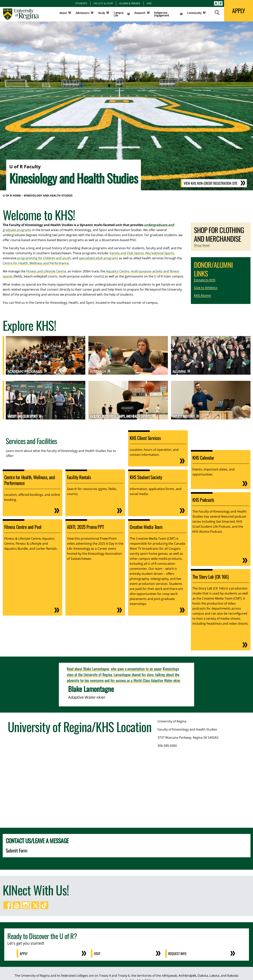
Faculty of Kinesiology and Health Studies (187, 729)
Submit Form (16, 850)
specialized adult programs (98, 258)
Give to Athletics (206, 288)
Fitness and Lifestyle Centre (46, 271)
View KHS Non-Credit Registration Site (211, 183)
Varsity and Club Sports (127, 253)
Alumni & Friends (130, 3)
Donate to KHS (205, 280)
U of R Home (12, 195)
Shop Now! (202, 245)
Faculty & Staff (103, 3)
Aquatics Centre (117, 271)
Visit (97, 954)
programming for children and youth (44, 258)
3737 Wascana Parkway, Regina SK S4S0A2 (188, 738)
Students (81, 3)
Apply (24, 954)
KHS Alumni (202, 295)
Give (149, 3)
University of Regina (172, 721)
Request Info (177, 954)
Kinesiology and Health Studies (48, 195)
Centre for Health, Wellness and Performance (36, 263)
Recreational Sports (160, 253)
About (63, 13)
